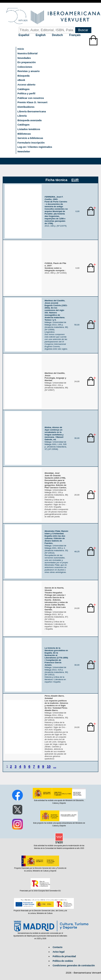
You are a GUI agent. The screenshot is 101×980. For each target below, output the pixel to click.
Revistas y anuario (28, 71)
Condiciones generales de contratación (74, 965)
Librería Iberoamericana (32, 112)
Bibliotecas (24, 134)
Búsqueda (24, 76)
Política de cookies (63, 961)
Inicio (21, 49)
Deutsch (58, 35)
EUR (75, 180)
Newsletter (24, 152)
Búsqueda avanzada (30, 120)
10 (49, 767)
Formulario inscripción (31, 143)
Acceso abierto (26, 85)
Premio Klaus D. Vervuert (32, 102)
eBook (21, 80)
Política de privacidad (64, 956)
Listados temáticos (29, 129)
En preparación (27, 62)
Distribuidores (26, 107)
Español (24, 35)
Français (75, 35)
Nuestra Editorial (28, 53)
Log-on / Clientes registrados (35, 147)
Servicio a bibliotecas (30, 138)
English (41, 35)
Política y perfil (26, 94)
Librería (22, 116)
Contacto (57, 947)
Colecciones (25, 67)
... (55, 767)
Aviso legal (59, 952)
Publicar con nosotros (31, 98)
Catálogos (24, 89)
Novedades (24, 58)
